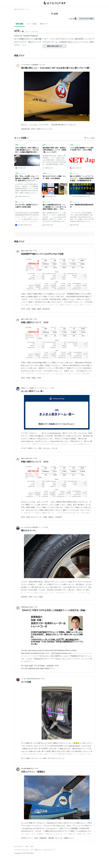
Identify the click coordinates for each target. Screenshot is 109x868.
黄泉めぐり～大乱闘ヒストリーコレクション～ (35, 388)
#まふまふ (47, 448)
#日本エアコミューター (45, 129)
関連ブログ (44, 24)
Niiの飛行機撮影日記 (27, 769)
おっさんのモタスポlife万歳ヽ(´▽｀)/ (32, 527)
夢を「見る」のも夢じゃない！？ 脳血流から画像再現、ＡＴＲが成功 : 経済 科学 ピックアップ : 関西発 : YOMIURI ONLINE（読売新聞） (27, 179)
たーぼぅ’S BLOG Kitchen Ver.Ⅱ (30, 679)
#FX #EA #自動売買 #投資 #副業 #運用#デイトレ (38, 668)
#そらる (55, 448)
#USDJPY (59, 517)
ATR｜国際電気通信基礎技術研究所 (82, 206)
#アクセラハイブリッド (56, 758)
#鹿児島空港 (25, 129)
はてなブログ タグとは (21, 850)
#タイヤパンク (36, 758)
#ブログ (24, 448)
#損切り (51, 517)
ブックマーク (20, 145)
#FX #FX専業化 (40, 666)
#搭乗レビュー (69, 838)
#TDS (23, 309)
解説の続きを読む (54, 46)
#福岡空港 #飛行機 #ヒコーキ (51, 838)
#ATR (33, 129)
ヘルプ (31, 850)
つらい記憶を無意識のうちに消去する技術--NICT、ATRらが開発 (82, 149)
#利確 (34, 309)
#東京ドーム (32, 448)
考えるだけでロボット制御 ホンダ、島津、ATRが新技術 (54, 177)
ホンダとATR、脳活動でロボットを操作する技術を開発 (27, 206)
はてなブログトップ (49, 850)
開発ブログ (38, 850)
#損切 (39, 309)
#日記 (40, 448)
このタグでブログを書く (86, 19)
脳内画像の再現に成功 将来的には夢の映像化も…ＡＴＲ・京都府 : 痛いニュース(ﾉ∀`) (54, 150)
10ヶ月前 (42, 65)
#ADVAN (24, 597)
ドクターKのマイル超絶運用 (30, 65)
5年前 (46, 527)
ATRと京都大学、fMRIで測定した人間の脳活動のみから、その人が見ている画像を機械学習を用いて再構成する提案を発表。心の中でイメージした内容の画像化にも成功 (27, 150)
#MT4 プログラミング (34, 517)
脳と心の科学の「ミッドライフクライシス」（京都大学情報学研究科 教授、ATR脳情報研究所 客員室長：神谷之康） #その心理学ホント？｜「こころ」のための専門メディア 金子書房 (82, 179)
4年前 (35, 251)
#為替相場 (50, 666)
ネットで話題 (32, 24)
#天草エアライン (27, 838)
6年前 (43, 679)
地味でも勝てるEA (27, 251)
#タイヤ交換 (38, 597)
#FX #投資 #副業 (27, 666)
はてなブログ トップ (21, 9)
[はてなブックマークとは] (28, 138)
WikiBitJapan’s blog (27, 607)
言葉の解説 (19, 24)
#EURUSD (46, 309)
